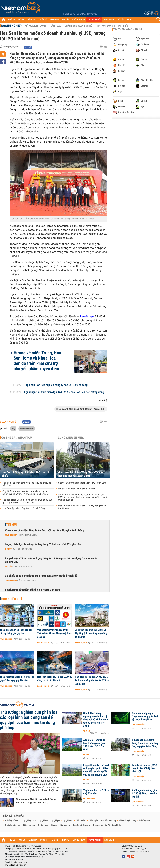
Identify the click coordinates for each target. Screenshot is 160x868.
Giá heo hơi (81, 821)
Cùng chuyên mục (71, 438)
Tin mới (12, 524)
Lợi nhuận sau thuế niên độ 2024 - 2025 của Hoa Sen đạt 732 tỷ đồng (64, 392)
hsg (13, 428)
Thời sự (8, 549)
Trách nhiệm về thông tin (15, 865)
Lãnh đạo (56, 26)
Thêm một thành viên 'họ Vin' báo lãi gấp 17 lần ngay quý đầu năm (17, 679)
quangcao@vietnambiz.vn (139, 851)
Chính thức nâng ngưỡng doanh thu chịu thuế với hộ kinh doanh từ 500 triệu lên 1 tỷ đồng (96, 720)
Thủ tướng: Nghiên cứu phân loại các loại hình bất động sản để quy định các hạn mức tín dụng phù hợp (29, 720)
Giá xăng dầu (144, 821)
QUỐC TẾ (43, 19)
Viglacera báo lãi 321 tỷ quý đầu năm (77, 489)
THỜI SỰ (11, 19)
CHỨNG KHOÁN (79, 19)
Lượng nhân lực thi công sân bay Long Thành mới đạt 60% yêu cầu (43, 544)
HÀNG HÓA (32, 19)
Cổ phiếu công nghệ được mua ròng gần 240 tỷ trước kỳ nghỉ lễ (41, 576)
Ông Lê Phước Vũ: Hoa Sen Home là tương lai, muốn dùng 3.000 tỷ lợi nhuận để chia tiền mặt (25, 493)
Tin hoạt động (105, 26)
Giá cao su (65, 825)
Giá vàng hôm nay (13, 821)
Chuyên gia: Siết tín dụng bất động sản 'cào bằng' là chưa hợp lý (36, 801)
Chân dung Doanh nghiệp (79, 26)
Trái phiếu (122, 26)
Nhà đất (9, 566)
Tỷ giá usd (44, 821)
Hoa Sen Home (27, 428)
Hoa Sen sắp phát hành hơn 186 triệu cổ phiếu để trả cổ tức (27, 484)
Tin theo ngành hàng (128, 29)
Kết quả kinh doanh (36, 26)
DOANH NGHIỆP (94, 19)
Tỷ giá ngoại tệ (30, 821)
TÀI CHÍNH (54, 19)
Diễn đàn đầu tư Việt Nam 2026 (107, 825)
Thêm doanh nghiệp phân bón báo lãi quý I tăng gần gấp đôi (16, 632)
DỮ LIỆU (121, 19)
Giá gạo (54, 825)
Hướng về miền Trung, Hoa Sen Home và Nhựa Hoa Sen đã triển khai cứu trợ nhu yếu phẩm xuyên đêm (37, 361)
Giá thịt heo (43, 825)
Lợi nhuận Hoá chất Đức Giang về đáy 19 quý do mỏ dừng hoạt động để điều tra (91, 633)
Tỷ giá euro (68, 821)
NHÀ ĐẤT (65, 19)
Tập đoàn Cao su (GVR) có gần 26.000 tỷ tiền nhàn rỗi (145, 768)
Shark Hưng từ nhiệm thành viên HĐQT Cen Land (82, 483)
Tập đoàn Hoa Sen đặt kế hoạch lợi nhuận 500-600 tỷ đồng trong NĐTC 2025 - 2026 (27, 501)
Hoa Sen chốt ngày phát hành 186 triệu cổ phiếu (26, 474)
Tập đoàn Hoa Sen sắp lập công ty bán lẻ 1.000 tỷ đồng (56, 385)
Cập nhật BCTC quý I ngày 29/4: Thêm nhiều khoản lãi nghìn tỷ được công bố (54, 633)
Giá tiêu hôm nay (109, 821)
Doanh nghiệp (11, 26)
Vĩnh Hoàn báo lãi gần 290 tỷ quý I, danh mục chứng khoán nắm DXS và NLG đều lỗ (92, 680)
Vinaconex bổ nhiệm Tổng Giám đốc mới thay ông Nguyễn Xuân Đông (80, 474)
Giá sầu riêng (29, 825)
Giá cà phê (94, 821)
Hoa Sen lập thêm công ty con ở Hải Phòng (24, 508)
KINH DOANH (109, 19)
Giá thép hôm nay (12, 825)
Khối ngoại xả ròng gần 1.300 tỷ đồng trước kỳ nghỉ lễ (144, 794)
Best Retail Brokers (81, 825)
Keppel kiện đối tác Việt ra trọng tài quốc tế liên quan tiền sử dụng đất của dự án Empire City (51, 560)
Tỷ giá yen (56, 821)
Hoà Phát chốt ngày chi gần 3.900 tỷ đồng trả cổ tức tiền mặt (82, 507)
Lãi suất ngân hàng (127, 821)
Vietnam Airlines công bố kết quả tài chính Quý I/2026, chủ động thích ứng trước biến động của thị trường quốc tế (83, 497)
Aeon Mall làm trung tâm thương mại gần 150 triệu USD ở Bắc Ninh (94, 745)
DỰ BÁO (21, 19)
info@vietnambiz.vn (19, 862)
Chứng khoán (11, 580)
